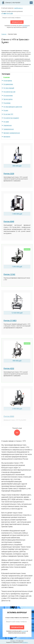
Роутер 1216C (9, 274)
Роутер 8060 (9, 416)
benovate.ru (25, 642)
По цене (6, 110)
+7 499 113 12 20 (7, 14)
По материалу (8, 81)
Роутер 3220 (9, 174)
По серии (6, 122)
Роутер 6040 (9, 221)
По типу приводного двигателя (13, 107)
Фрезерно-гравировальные (12, 133)
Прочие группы (8, 99)
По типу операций (9, 88)
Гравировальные (9, 129)
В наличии (7, 77)
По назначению (8, 96)
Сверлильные (8, 125)
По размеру (7, 103)
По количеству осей (9, 92)
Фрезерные (7, 137)
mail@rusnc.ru (18, 8)
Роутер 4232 (9, 368)
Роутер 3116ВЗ (10, 320)
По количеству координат (11, 118)
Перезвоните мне (17, 22)
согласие (25, 26)
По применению (8, 84)
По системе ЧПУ (8, 114)
